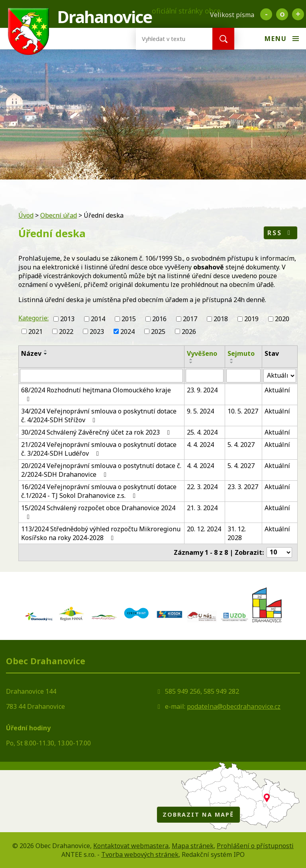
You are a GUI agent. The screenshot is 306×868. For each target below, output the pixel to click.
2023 (97, 332)
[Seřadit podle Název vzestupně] (46, 351)
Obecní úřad (59, 215)
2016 (159, 319)
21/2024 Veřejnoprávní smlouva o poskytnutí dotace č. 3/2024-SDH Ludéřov (99, 449)
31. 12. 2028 (237, 533)
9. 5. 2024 (200, 411)
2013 (67, 319)
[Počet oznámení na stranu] (279, 552)
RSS (280, 233)
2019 (251, 319)
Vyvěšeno (202, 353)
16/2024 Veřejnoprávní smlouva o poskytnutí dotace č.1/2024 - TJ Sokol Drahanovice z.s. (99, 491)
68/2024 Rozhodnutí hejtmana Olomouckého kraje (96, 394)
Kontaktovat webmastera (131, 846)
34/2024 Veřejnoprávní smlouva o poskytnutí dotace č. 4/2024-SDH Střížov (99, 415)
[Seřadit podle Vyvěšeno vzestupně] (191, 359)
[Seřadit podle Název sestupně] (46, 354)
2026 (189, 332)
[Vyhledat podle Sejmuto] (243, 376)
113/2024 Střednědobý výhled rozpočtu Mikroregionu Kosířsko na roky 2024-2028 (101, 533)
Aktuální (277, 390)
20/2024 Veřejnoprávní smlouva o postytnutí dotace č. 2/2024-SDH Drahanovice (101, 470)
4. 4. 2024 (200, 445)
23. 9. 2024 (202, 390)
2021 (35, 332)
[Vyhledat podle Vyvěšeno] (204, 376)
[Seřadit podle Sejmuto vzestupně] (232, 359)
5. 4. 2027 (241, 445)
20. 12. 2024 (204, 529)
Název (31, 353)
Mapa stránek (193, 846)
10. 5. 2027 (243, 411)
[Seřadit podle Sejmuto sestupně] (232, 363)
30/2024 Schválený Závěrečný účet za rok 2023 (97, 432)
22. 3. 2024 (202, 487)
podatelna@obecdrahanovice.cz (234, 706)
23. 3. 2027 (243, 487)
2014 (98, 319)
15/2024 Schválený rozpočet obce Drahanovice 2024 (98, 512)
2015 (129, 319)
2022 (66, 332)
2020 (282, 319)
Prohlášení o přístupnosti (255, 846)
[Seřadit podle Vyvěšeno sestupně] (191, 363)
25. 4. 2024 (202, 432)
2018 (221, 319)
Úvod (26, 215)
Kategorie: (33, 318)
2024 (127, 332)
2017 (190, 319)
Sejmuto (241, 353)
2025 (158, 332)
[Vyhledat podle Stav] (280, 376)
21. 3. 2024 (202, 508)
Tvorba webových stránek (140, 854)
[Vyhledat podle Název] (101, 376)
